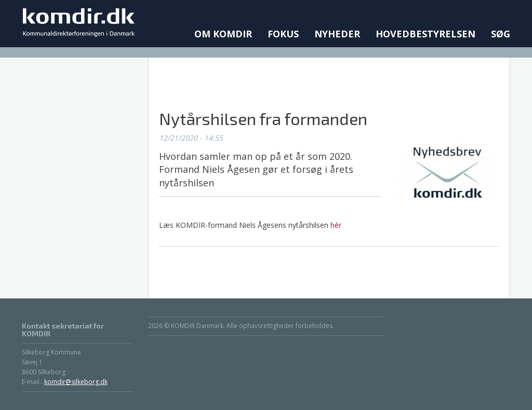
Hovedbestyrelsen (425, 34)
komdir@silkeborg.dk (76, 382)
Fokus (283, 34)
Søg (501, 34)
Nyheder (337, 34)
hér (336, 225)
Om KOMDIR (223, 34)
